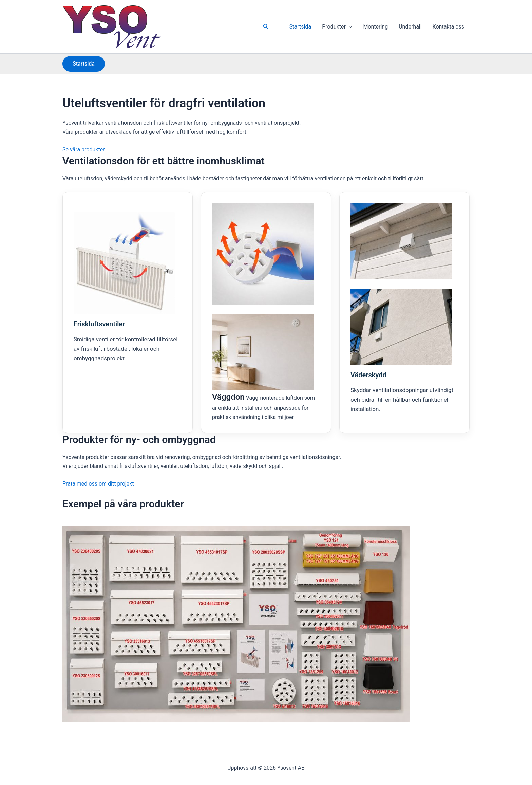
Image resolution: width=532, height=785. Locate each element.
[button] (266, 27)
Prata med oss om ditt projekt (98, 484)
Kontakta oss (448, 27)
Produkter (337, 27)
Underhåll (410, 27)
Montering (375, 27)
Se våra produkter (84, 150)
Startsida (300, 27)
